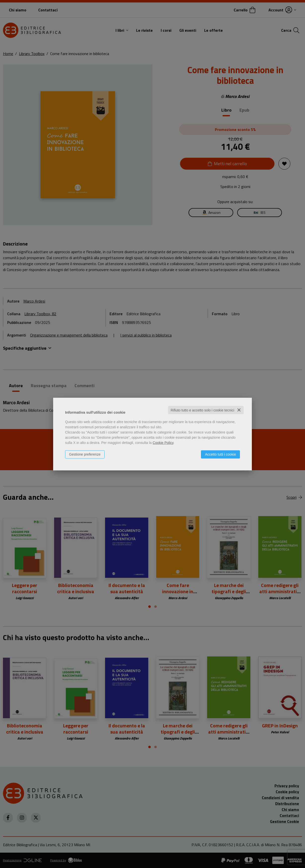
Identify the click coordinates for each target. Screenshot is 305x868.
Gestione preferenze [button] (85, 454)
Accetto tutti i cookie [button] (220, 454)
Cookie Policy (163, 442)
